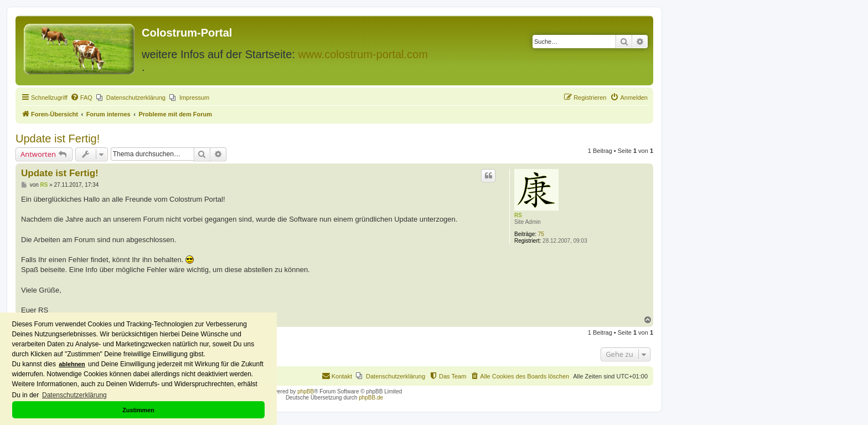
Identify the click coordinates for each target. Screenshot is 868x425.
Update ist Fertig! (58, 139)
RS (518, 215)
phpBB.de (371, 398)
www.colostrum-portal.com (363, 54)
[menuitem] (81, 98)
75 (541, 234)
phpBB (306, 391)
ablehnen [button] (72, 364)
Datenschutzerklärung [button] (74, 395)
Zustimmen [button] (138, 410)
